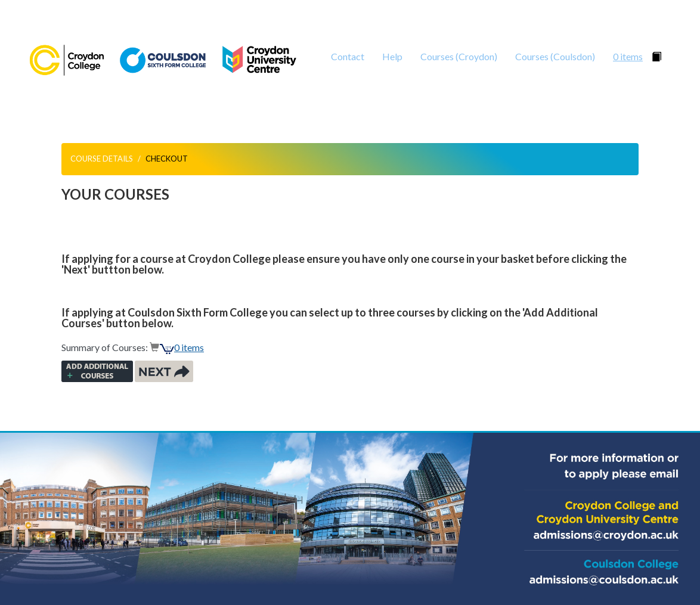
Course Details (102, 159)
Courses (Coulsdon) (555, 56)
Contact (348, 56)
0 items (628, 56)
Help (392, 56)
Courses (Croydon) (459, 56)
